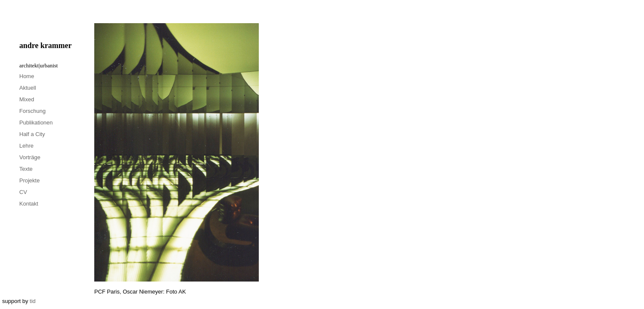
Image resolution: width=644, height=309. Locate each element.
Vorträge (30, 157)
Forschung (32, 111)
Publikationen (36, 123)
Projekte (30, 180)
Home (27, 76)
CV (23, 192)
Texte (26, 169)
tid (33, 301)
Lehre (26, 146)
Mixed (27, 99)
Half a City (32, 134)
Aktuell (28, 88)
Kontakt (29, 204)
